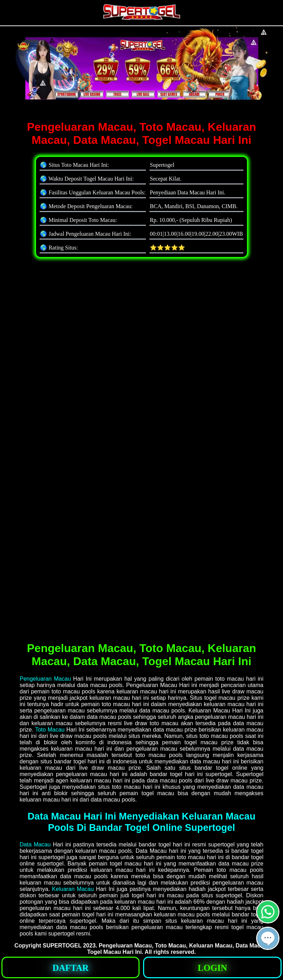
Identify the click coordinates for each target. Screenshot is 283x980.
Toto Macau (50, 730)
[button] (268, 938)
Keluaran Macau (73, 889)
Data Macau (35, 844)
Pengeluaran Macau (45, 679)
